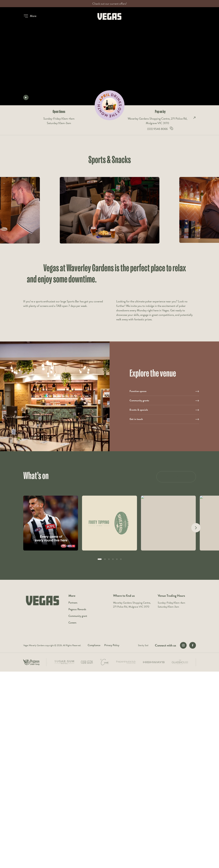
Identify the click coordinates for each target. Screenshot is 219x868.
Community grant (78, 616)
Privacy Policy (112, 645)
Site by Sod (143, 645)
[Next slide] (196, 528)
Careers (72, 623)
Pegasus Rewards (77, 609)
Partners (73, 603)
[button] (30, 16)
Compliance (94, 645)
